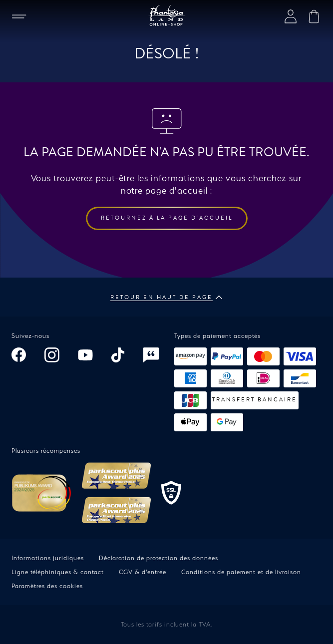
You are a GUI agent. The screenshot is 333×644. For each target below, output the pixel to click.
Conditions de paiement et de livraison (241, 572)
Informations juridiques (48, 558)
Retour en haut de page (166, 298)
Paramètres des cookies (47, 586)
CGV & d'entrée (143, 572)
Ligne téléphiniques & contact (58, 572)
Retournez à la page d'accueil (167, 218)
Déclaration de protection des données (159, 558)
